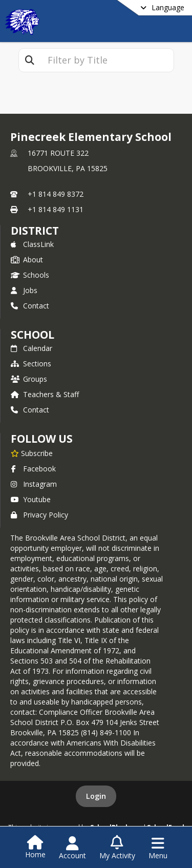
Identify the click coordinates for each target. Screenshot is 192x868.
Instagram (34, 484)
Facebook (33, 469)
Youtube (31, 499)
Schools (30, 275)
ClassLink (32, 244)
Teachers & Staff (45, 394)
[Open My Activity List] (117, 848)
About (27, 260)
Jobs (24, 290)
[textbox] (107, 60)
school (33, 335)
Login (96, 796)
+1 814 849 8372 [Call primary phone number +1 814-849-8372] (56, 194)
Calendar (31, 348)
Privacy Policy (39, 515)
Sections (31, 364)
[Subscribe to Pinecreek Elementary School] (32, 453)
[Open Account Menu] (72, 848)
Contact (30, 306)
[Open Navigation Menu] (158, 848)
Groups (29, 379)
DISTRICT (35, 231)
